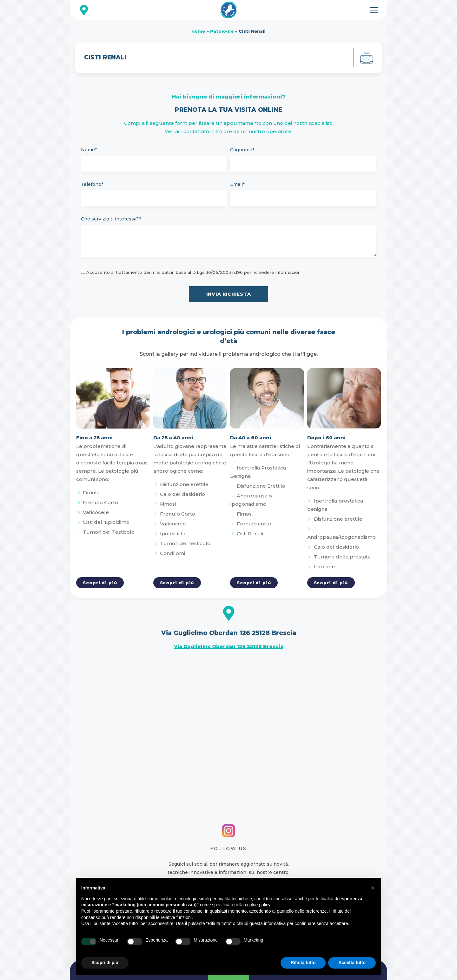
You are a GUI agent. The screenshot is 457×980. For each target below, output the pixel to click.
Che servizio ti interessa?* (111, 219)
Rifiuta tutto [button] (303, 963)
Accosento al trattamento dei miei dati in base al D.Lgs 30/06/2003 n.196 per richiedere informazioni (194, 272)
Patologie (222, 31)
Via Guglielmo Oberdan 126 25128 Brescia (229, 646)
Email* (237, 184)
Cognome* (242, 150)
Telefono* (92, 184)
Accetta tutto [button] (352, 963)
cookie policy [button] (258, 905)
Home (198, 31)
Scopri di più (100, 583)
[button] (373, 888)
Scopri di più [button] (105, 963)
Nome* (89, 150)
